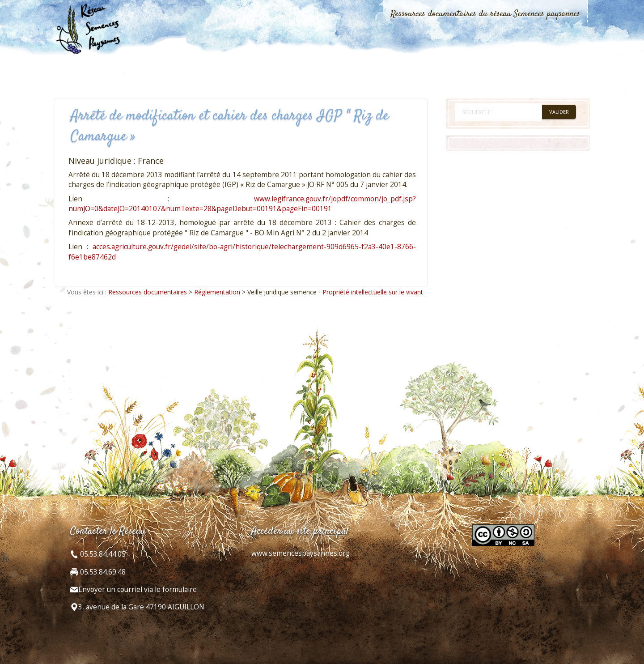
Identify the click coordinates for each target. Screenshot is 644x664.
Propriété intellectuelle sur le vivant (373, 292)
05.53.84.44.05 (102, 554)
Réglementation (217, 292)
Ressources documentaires (148, 292)
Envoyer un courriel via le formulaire (138, 590)
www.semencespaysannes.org (301, 553)
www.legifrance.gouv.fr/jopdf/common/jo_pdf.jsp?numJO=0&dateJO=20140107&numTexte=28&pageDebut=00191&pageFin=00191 (242, 204)
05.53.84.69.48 (102, 572)
